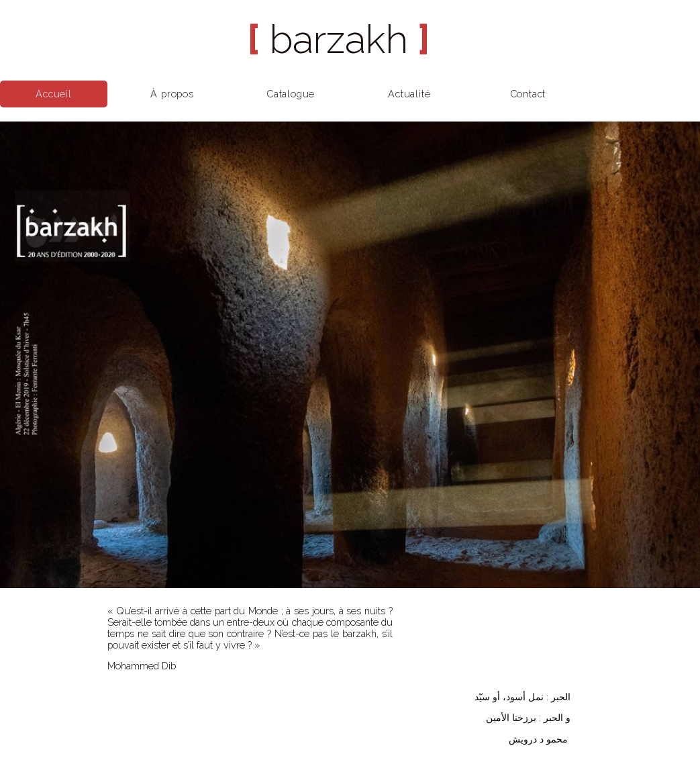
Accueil (54, 94)
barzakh (339, 39)
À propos (172, 94)
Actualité (409, 94)
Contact (528, 94)
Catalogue (291, 94)
